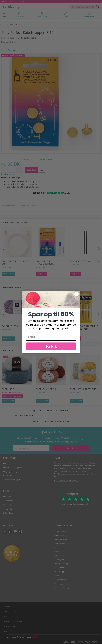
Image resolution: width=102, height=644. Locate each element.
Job (5, 632)
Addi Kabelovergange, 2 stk (84, 261)
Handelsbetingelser (13, 621)
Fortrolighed (10, 626)
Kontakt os (8, 476)
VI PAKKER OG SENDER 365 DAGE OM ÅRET (52, 422)
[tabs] (89, 15)
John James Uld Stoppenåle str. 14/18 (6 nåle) (84, 327)
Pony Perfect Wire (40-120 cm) (16, 262)
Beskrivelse (9, 205)
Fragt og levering (10, 472)
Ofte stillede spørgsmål (13, 468)
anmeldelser (24, 159)
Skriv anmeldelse (45, 159)
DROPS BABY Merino (46, 389)
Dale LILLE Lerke (10, 326)
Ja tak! (70, 448)
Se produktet (8, 274)
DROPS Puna (42, 326)
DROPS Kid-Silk (9, 389)
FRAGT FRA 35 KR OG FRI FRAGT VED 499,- (52, 411)
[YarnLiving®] (11, 6)
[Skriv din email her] (31, 448)
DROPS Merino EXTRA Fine (83, 389)
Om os (6, 463)
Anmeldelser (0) (28, 205)
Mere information (9, 50)
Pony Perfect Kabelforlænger (45, 262)
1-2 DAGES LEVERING (26, 416)
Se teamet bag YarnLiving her (66, 481)
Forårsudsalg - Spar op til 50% (13, 1)
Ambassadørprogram (12, 480)
